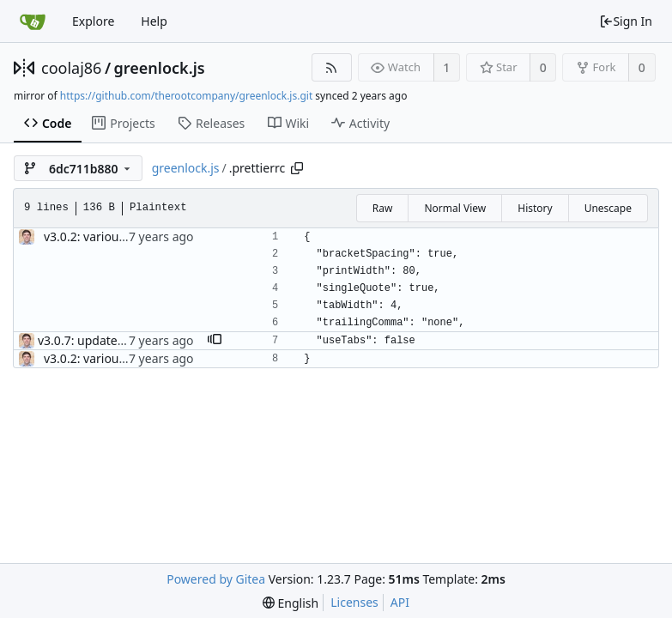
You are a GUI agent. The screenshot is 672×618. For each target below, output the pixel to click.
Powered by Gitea (216, 579)
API (400, 602)
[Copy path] (297, 168)
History (535, 208)
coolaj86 (71, 68)
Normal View (455, 208)
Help (154, 21)
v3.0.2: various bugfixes (110, 236)
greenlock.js (160, 68)
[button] (215, 341)
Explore (93, 21)
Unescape (608, 208)
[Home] (33, 21)
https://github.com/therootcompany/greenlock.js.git (186, 96)
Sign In (626, 21)
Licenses (354, 602)
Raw (383, 208)
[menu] (291, 603)
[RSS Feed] (332, 67)
